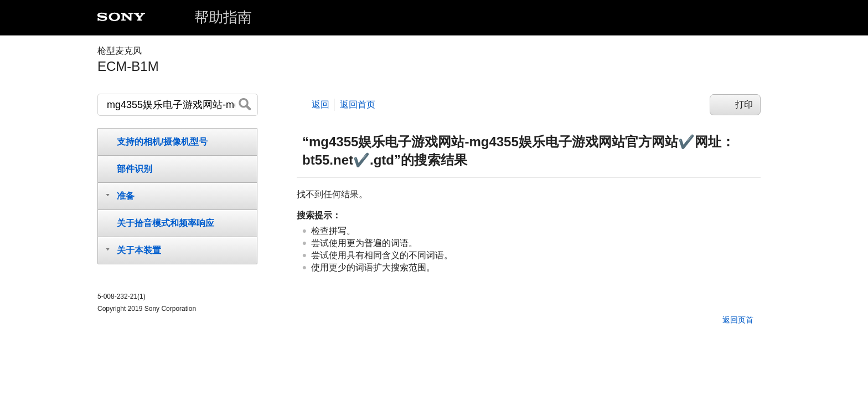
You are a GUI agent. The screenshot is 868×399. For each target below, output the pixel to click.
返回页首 (738, 320)
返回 (321, 104)
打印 (744, 104)
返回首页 (358, 104)
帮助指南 (223, 17)
